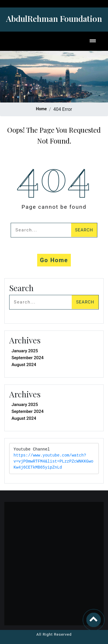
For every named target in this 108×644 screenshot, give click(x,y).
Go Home (54, 260)
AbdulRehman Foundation (54, 19)
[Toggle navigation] (93, 41)
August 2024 (24, 365)
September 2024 (28, 358)
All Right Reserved (54, 634)
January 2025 (25, 351)
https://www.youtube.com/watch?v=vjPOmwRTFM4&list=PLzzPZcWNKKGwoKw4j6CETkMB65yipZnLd (53, 462)
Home (41, 109)
